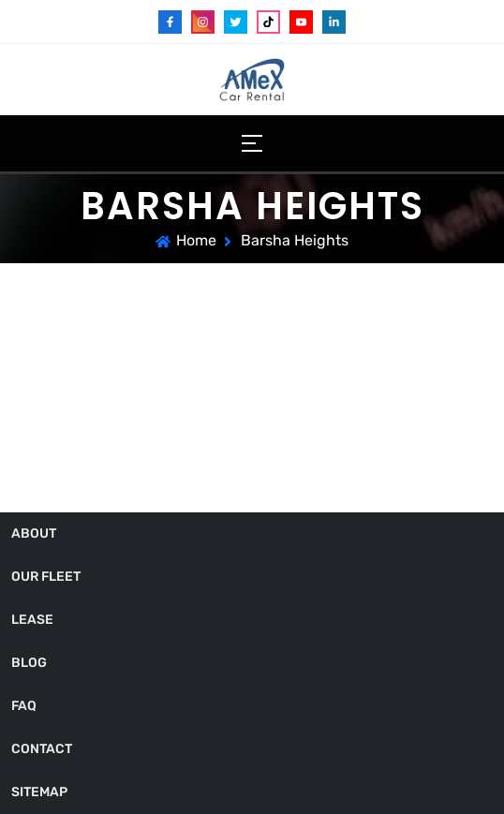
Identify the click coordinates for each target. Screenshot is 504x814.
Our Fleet (46, 577)
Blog (29, 663)
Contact (42, 749)
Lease (32, 620)
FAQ (24, 706)
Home (196, 240)
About (34, 533)
